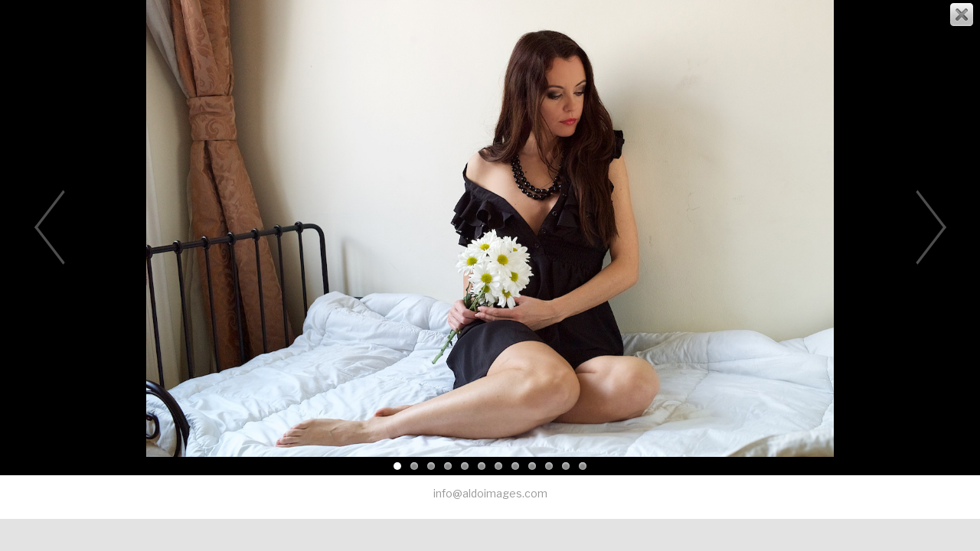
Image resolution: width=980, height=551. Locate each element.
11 (566, 466)
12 (583, 466)
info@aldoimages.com (490, 493)
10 (549, 466)
